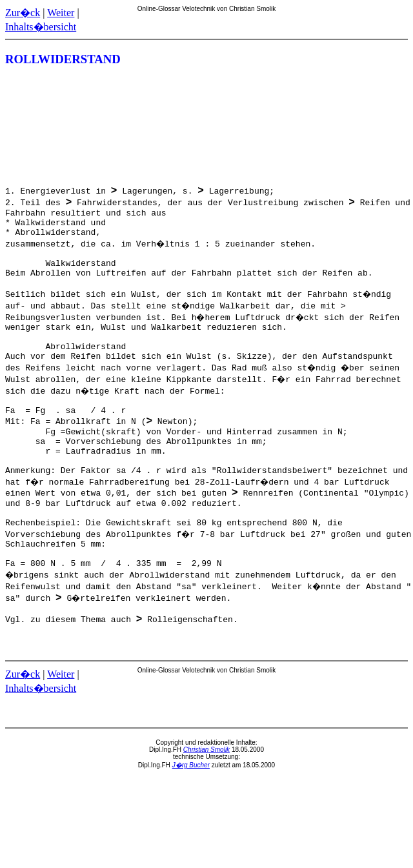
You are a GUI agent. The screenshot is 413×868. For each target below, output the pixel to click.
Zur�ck (23, 13)
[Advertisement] (350, 126)
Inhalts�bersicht (41, 27)
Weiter (61, 13)
